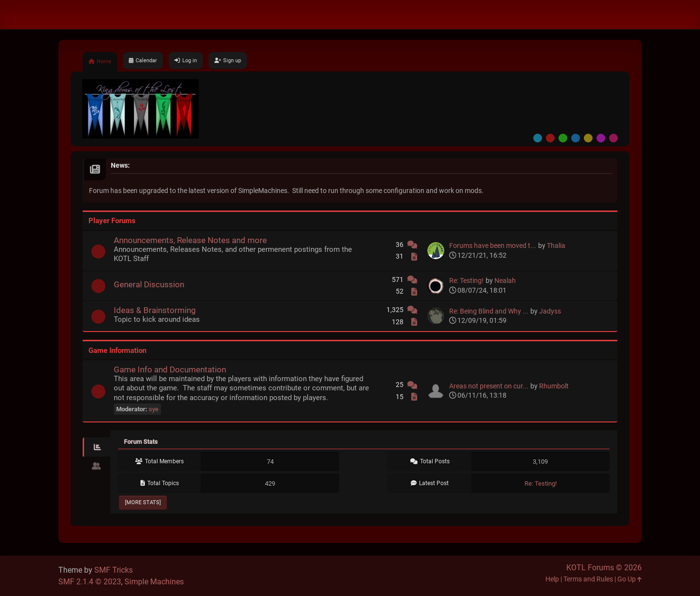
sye (154, 409)
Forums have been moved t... (493, 246)
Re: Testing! (466, 281)
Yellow (588, 138)
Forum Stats (141, 442)
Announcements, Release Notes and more (190, 240)
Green (563, 138)
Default (538, 138)
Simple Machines (154, 582)
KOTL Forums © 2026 (604, 568)
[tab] (96, 447)
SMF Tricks (114, 570)
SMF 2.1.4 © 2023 (90, 582)
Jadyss (550, 311)
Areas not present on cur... (489, 386)
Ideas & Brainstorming (155, 310)
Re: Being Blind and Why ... (489, 311)
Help (552, 579)
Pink (613, 138)
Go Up (630, 579)
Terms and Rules (588, 579)
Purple (601, 138)
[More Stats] (143, 502)
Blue (576, 138)
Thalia (556, 246)
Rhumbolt (554, 386)
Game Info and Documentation (170, 369)
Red (550, 138)
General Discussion (149, 284)
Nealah (505, 281)
